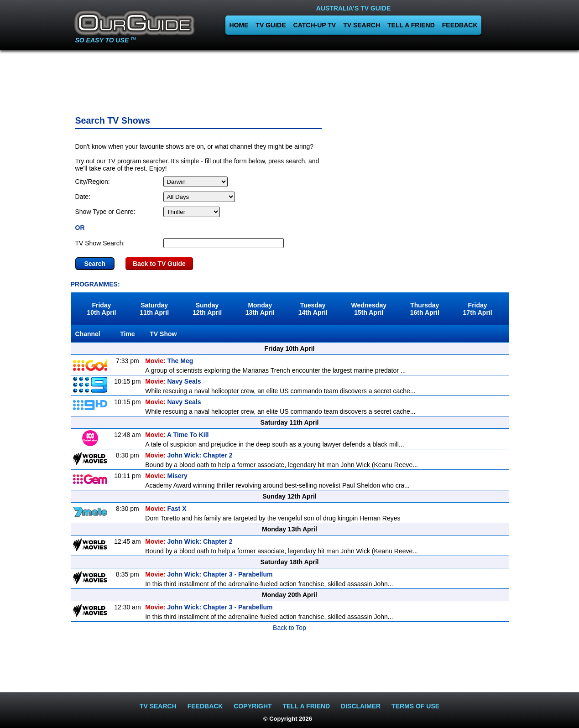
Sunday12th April (207, 309)
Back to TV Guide (159, 264)
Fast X (166, 509)
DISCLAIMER (361, 706)
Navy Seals (173, 381)
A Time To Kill (177, 435)
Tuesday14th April (313, 309)
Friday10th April (101, 309)
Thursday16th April (425, 309)
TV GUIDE (271, 25)
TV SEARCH (362, 25)
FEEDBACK (460, 25)
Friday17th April (478, 309)
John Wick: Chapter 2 (189, 455)
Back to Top (289, 628)
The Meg (169, 361)
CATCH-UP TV (315, 25)
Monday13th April (260, 309)
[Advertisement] (290, 80)
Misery (166, 476)
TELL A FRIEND (411, 25)
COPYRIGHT (253, 706)
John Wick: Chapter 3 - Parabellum (209, 574)
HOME (239, 25)
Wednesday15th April (369, 309)
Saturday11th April (154, 309)
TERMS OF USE (415, 706)
